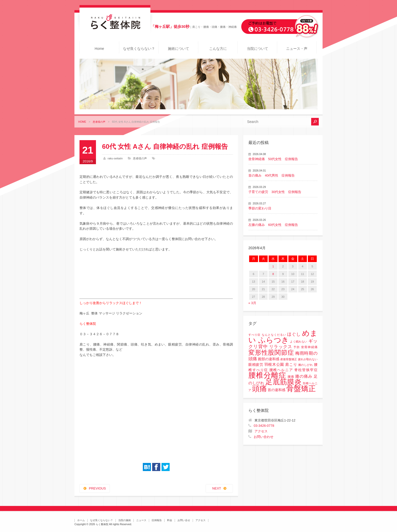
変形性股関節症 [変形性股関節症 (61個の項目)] (271, 352)
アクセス (261, 431)
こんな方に (218, 49)
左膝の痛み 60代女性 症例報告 (273, 225)
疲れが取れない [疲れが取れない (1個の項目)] (308, 359)
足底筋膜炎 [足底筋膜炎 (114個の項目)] (284, 382)
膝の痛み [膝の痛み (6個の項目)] (304, 376)
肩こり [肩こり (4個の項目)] (291, 365)
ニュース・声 (297, 49)
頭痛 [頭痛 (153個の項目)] (260, 389)
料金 (170, 520)
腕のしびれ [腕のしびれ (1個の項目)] (306, 365)
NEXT (217, 488)
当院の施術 (125, 520)
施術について (178, 49)
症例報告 (157, 520)
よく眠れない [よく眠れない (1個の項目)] (299, 342)
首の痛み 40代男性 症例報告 (272, 175)
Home (99, 49)
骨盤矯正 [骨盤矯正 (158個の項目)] (301, 388)
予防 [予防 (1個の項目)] (297, 347)
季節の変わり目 (260, 208)
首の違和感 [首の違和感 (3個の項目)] (276, 390)
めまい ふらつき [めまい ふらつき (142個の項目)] (283, 337)
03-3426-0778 (264, 426)
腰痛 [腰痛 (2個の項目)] (291, 377)
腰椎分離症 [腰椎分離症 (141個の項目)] (267, 375)
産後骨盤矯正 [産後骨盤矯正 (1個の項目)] (289, 359)
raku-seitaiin (115, 158)
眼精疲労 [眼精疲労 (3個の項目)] (256, 365)
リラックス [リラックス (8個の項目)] (281, 347)
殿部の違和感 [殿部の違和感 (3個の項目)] (269, 359)
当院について (257, 49)
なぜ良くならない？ (139, 49)
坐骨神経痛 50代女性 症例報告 (273, 159)
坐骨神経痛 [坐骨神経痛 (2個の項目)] (309, 347)
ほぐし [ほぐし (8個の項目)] (294, 334)
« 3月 (252, 303)
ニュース (141, 520)
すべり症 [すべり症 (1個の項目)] (254, 335)
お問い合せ (184, 520)
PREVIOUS (97, 488)
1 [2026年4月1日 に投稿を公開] (273, 266)
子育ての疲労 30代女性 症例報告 (275, 192)
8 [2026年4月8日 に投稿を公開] (273, 274)
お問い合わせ (264, 437)
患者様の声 (99, 122)
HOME (82, 122)
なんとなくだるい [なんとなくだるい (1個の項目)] (274, 335)
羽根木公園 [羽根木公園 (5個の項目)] (274, 364)
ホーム (81, 520)
